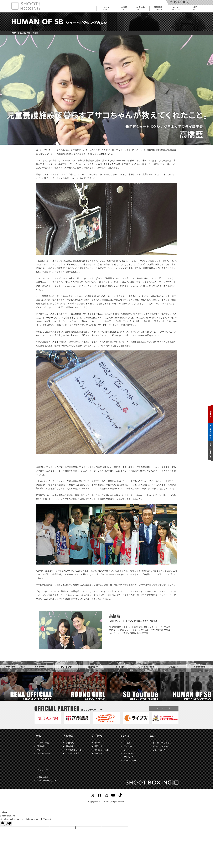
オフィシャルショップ (162, 743)
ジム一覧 (99, 753)
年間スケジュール (74, 750)
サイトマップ (41, 770)
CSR (39, 750)
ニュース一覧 (43, 743)
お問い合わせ (43, 777)
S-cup (126, 750)
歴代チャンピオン (103, 750)
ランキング (100, 743)
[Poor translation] (8, 823)
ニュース (105, 8)
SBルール (128, 746)
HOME (38, 736)
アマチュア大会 (73, 753)
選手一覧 (99, 746)
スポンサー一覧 (44, 753)
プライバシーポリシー (47, 781)
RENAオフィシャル (161, 746)
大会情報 (123, 8)
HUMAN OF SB (130, 761)
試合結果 (141, 8)
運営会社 (41, 746)
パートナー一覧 (164, 708)
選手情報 (158, 8)
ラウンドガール (159, 750)
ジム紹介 (193, 8)
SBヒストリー (130, 757)
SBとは (176, 8)
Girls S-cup (128, 753)
